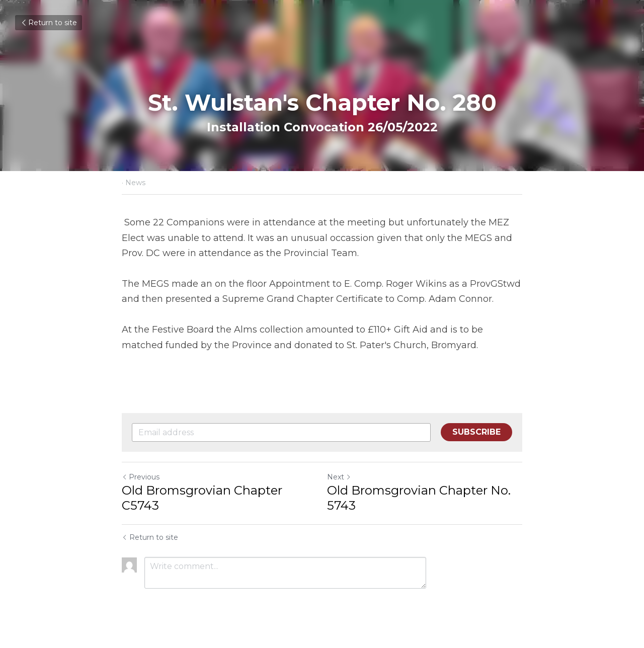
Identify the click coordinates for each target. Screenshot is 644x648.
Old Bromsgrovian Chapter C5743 (202, 498)
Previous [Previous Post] (141, 477)
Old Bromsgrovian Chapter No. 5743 (419, 498)
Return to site (49, 23)
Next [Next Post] (339, 477)
